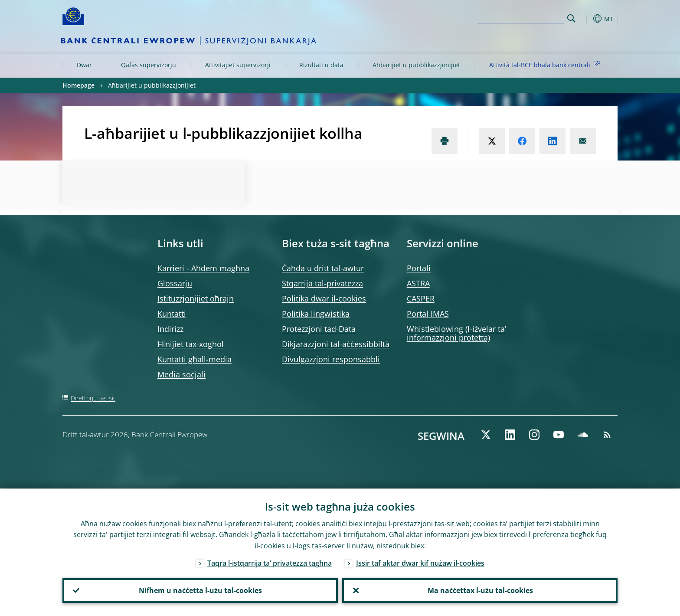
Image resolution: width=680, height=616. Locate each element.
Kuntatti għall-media (195, 359)
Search (571, 18)
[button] (587, 19)
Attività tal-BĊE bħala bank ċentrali (546, 64)
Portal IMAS (428, 314)
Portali (419, 268)
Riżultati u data (321, 65)
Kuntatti (172, 314)
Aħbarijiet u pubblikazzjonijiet (416, 65)
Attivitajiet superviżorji (238, 65)
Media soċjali (181, 374)
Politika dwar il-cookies (324, 298)
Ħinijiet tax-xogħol (191, 344)
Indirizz (170, 329)
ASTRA (418, 283)
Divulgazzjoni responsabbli (331, 359)
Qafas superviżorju (149, 65)
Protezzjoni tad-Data (319, 329)
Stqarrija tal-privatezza (322, 283)
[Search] (521, 17)
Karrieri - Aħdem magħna (203, 268)
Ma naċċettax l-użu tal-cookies (480, 590)
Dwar (84, 65)
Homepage (78, 85)
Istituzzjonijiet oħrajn (196, 298)
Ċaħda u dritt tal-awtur (323, 268)
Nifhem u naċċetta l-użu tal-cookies (200, 590)
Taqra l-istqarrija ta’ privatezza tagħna (270, 563)
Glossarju (175, 283)
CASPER (421, 298)
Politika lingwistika (316, 314)
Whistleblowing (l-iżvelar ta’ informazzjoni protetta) (456, 333)
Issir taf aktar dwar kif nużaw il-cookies (420, 563)
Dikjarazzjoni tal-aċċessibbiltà (336, 344)
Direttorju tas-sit (93, 398)
